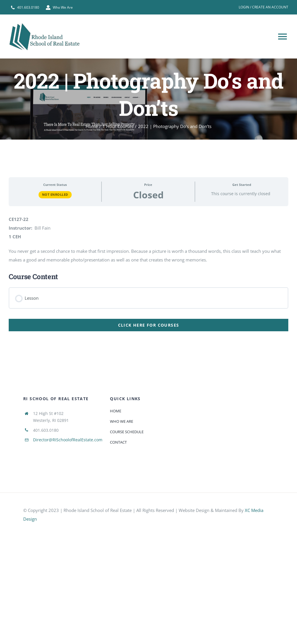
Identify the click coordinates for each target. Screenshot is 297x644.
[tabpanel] (148, 252)
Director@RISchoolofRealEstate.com (68, 440)
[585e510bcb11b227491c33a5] (67, 530)
